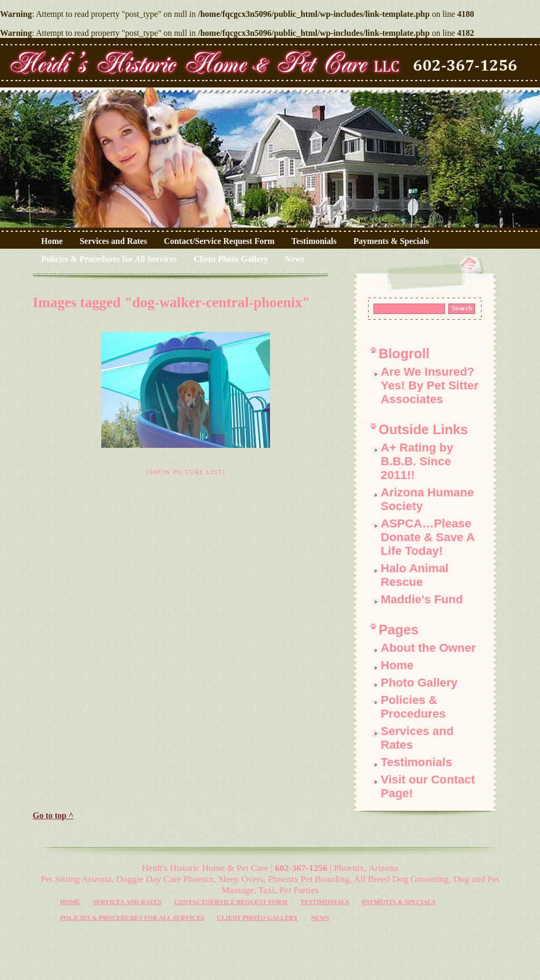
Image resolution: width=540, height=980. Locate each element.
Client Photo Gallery (231, 259)
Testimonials (314, 241)
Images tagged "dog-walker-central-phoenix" (171, 302)
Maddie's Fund (422, 599)
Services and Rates (113, 241)
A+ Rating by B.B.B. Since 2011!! (417, 461)
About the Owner (428, 648)
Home (52, 241)
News (295, 259)
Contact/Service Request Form (219, 241)
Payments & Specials (391, 241)
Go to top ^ (53, 815)
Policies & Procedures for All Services (109, 259)
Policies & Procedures (413, 707)
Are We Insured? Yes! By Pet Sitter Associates (430, 385)
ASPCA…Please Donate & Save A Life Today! (428, 537)
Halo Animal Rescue (415, 575)
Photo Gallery (419, 683)
